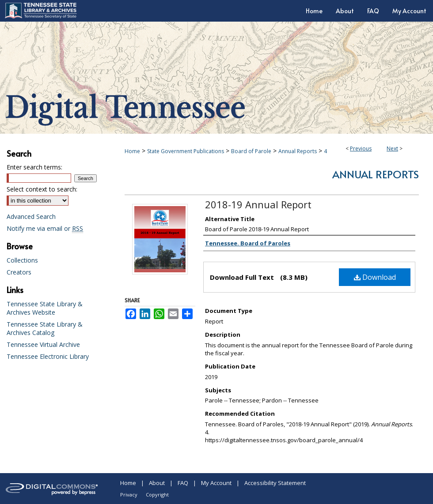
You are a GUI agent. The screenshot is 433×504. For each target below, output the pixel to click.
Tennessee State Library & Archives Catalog (45, 328)
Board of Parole (251, 151)
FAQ (183, 483)
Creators (19, 272)
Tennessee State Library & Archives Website (45, 308)
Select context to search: (42, 189)
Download (375, 277)
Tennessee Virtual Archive (43, 344)
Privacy (129, 495)
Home (132, 151)
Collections (22, 260)
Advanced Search (31, 216)
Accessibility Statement (275, 483)
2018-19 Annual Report (258, 204)
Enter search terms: (34, 167)
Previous (361, 149)
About (157, 483)
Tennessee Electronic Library (48, 356)
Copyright (157, 495)
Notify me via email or (45, 228)
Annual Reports (298, 151)
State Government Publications (186, 151)
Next (392, 149)
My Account (216, 483)
